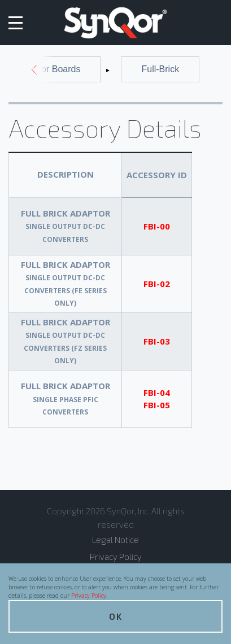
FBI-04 (157, 392)
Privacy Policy (89, 596)
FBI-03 (157, 341)
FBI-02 (157, 284)
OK (116, 616)
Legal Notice (115, 540)
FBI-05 (157, 405)
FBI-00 (157, 226)
